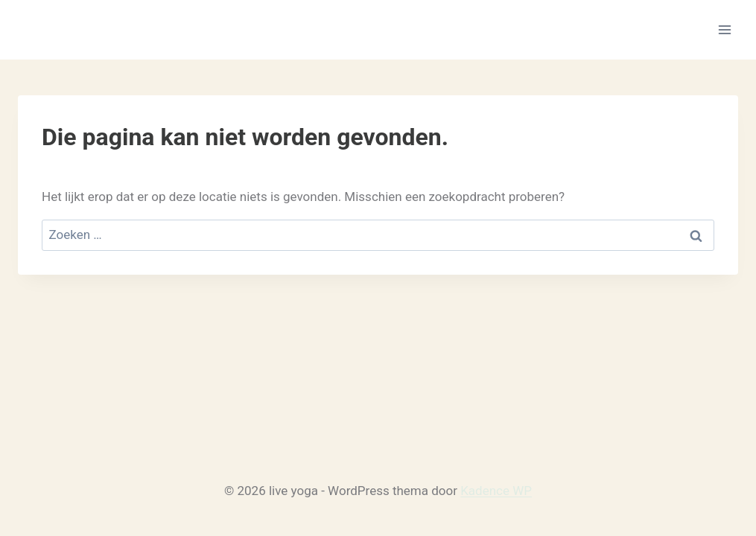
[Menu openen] (724, 29)
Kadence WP (496, 491)
